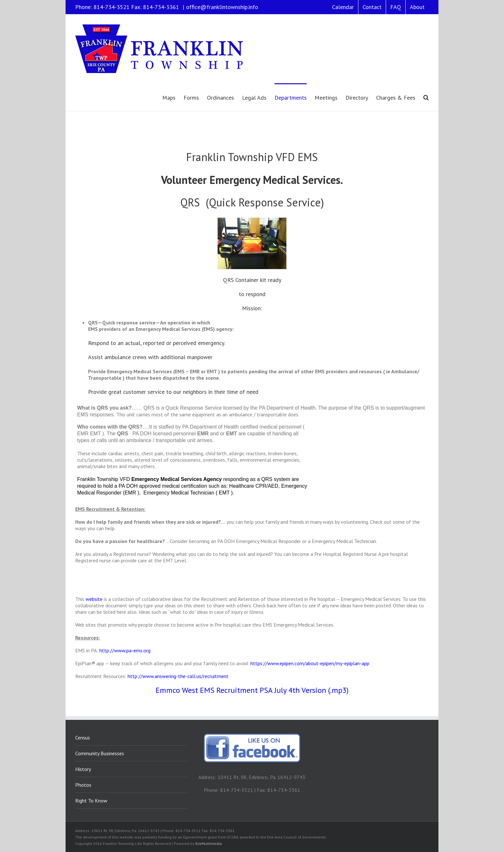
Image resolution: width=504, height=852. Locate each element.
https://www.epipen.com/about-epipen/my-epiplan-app (310, 663)
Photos (83, 785)
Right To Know (91, 801)
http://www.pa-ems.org (125, 650)
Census (83, 738)
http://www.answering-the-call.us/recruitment (178, 676)
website (94, 599)
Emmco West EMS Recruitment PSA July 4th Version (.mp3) (252, 690)
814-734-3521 (112, 7)
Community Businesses (100, 753)
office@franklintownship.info (222, 7)
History (83, 769)
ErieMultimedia (209, 843)
